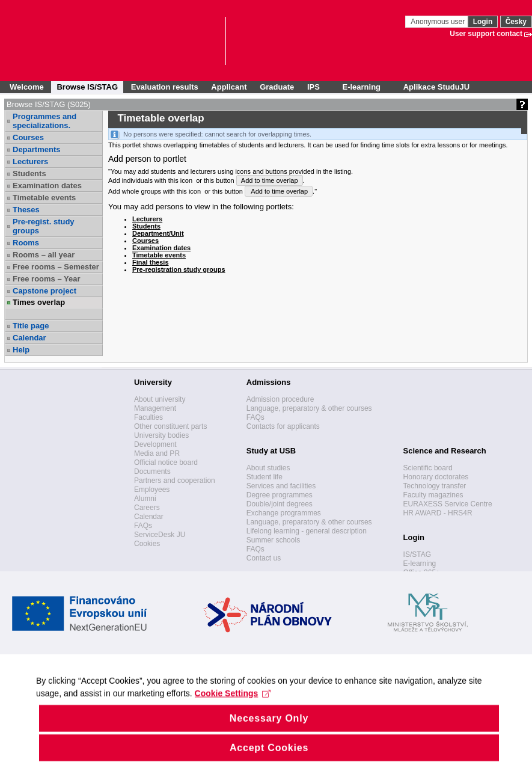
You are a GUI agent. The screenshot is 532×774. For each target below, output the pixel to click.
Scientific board (428, 468)
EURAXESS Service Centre (448, 504)
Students (29, 174)
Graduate (277, 87)
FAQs (143, 526)
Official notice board (166, 462)
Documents (152, 471)
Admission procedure (280, 399)
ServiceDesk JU (160, 535)
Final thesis (151, 262)
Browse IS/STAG (87, 87)
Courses (28, 137)
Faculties (148, 417)
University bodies (161, 435)
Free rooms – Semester (56, 267)
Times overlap (39, 302)
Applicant (229, 87)
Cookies (147, 544)
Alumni (145, 499)
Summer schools (273, 540)
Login (483, 22)
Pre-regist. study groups (44, 226)
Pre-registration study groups (179, 269)
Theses (26, 210)
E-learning (420, 564)
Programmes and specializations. (44, 121)
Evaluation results (165, 87)
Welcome (27, 87)
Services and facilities (281, 486)
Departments (36, 149)
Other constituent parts (170, 426)
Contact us (264, 558)
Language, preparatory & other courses (309, 408)
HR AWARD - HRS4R (438, 513)
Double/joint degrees (280, 504)
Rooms (26, 243)
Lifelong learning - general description (307, 531)
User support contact (486, 34)
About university (160, 399)
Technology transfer (435, 486)
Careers (147, 508)
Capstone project (44, 291)
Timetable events (44, 198)
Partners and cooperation (175, 481)
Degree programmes (280, 495)
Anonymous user (439, 22)
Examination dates (47, 186)
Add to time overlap (270, 180)
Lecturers (30, 161)
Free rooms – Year (47, 279)
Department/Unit (158, 233)
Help (21, 350)
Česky (516, 22)
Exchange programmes (284, 513)
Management (155, 408)
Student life (264, 477)
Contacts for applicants (283, 426)
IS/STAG (417, 554)
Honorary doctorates (436, 477)
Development (155, 444)
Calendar (29, 338)
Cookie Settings (233, 706)
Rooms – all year (44, 255)
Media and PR (157, 453)
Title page (31, 326)
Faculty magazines (433, 495)
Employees (152, 490)
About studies (268, 468)
